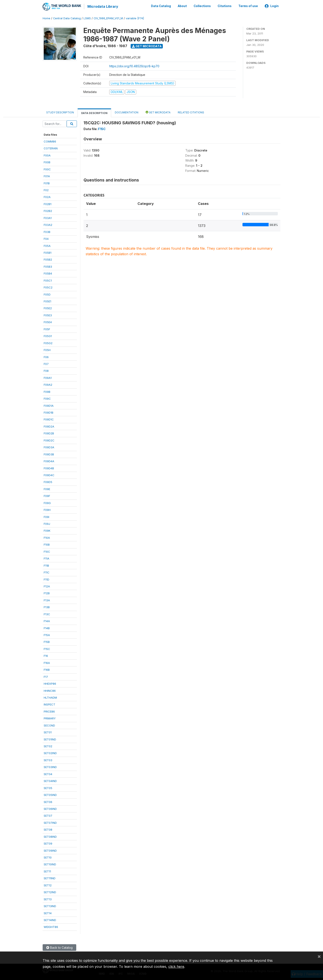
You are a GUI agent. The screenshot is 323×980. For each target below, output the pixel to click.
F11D (46, 579)
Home (46, 18)
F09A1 (48, 377)
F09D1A (49, 405)
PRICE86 (49, 711)
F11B (46, 565)
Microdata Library (103, 6)
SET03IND (50, 767)
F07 (46, 364)
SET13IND (50, 906)
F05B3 (48, 266)
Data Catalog (161, 6)
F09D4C (49, 475)
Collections (202, 6)
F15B (47, 642)
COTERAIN (51, 148)
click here (176, 966)
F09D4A (49, 461)
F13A (47, 600)
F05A (47, 245)
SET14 (48, 913)
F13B (47, 607)
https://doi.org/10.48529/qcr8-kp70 (134, 66)
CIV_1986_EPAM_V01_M (108, 18)
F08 (46, 371)
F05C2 (48, 287)
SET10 (48, 857)
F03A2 (48, 225)
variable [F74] (135, 18)
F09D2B (49, 433)
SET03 (48, 760)
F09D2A (49, 426)
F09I (46, 516)
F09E (47, 489)
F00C (47, 169)
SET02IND (50, 753)
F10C (47, 551)
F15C (47, 649)
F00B (47, 162)
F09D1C (49, 419)
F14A (47, 621)
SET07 (48, 815)
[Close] (319, 956)
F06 (46, 357)
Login (272, 6)
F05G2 (48, 343)
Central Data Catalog (67, 18)
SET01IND (50, 739)
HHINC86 (50, 690)
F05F (47, 329)
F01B (47, 183)
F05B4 (48, 273)
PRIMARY (50, 718)
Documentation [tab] (127, 112)
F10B (47, 544)
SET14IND (50, 920)
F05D (47, 294)
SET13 (48, 899)
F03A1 (48, 218)
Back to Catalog (59, 947)
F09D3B (49, 454)
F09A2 (48, 384)
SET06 (48, 801)
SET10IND (50, 864)
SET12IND (50, 892)
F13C (47, 614)
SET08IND (50, 836)
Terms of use (248, 6)
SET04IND (50, 781)
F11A (46, 558)
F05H (47, 350)
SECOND (49, 725)
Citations (225, 6)
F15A (47, 635)
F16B (47, 669)
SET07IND (50, 822)
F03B (47, 231)
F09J (47, 524)
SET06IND (50, 809)
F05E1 (47, 301)
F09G (47, 503)
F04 (46, 239)
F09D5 (48, 482)
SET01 (48, 732)
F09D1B (49, 412)
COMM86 (50, 141)
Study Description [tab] (60, 112)
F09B (47, 391)
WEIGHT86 (51, 927)
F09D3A (49, 447)
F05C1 (48, 280)
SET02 (48, 746)
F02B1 (48, 204)
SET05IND (50, 795)
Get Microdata (147, 46)
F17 (46, 676)
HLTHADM (50, 697)
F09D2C (49, 440)
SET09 (48, 843)
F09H (47, 510)
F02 (46, 190)
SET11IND (50, 878)
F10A (47, 537)
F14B (47, 628)
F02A (47, 197)
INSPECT (49, 704)
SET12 (48, 885)
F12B (47, 593)
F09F (47, 496)
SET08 (48, 829)
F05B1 (48, 252)
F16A (47, 662)
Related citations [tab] (191, 112)
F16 (46, 656)
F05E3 (48, 315)
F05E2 (48, 308)
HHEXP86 (50, 683)
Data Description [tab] (94, 113)
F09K (47, 530)
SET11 (47, 871)
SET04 (48, 774)
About (182, 6)
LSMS (87, 18)
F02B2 (48, 211)
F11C (47, 572)
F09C (47, 398)
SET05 (48, 788)
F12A (47, 586)
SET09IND (50, 850)
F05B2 (48, 259)
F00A (47, 155)
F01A (47, 176)
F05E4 (48, 322)
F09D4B (49, 468)
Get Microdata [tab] (158, 112)
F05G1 (48, 336)
